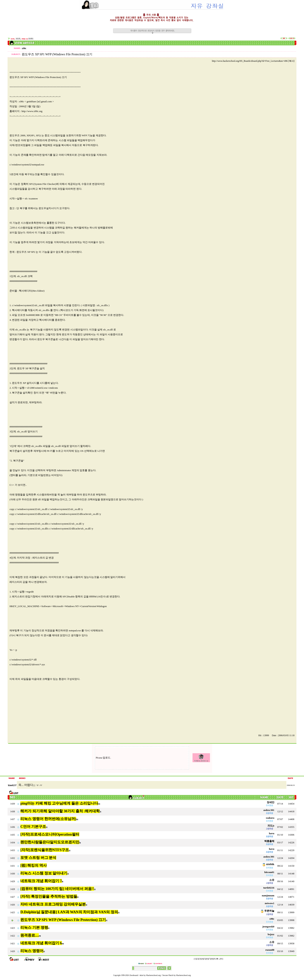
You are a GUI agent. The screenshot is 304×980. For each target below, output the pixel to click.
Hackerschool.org (153, 975)
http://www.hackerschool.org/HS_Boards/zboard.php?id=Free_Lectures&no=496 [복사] (253, 61)
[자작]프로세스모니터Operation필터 (50, 834)
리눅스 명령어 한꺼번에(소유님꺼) (48, 819)
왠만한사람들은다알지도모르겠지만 (50, 842)
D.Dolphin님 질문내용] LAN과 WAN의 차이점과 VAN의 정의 (69, 912)
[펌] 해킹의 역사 (34, 865)
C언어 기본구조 (33, 827)
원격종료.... (30, 935)
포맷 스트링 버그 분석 (38, 858)
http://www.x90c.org (32, 111)
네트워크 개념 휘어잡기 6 (41, 943)
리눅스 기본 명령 (34, 927)
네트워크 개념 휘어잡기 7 (41, 881)
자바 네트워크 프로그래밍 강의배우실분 (53, 904)
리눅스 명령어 (32, 951)
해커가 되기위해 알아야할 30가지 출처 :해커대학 (60, 811)
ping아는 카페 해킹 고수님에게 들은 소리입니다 (59, 803)
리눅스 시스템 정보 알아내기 (44, 873)
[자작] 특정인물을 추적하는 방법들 (49, 896)
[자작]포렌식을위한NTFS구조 (45, 850)
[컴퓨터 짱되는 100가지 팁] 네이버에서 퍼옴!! (57, 889)
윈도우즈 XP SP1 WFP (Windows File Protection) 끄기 (63, 920)
